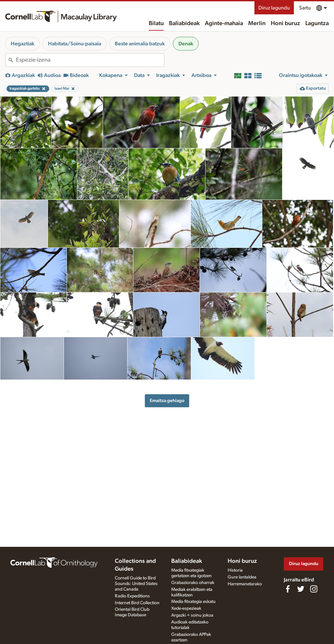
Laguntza (317, 23)
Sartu (305, 8)
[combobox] (90, 60)
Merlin (257, 23)
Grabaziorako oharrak (193, 583)
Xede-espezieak (186, 608)
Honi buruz (285, 23)
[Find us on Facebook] (288, 589)
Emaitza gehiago (167, 401)
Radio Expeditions (132, 596)
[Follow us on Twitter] (301, 589)
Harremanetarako (245, 584)
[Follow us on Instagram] (314, 589)
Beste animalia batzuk (140, 44)
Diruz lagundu (274, 8)
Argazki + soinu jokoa (192, 615)
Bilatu (156, 23)
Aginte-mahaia (224, 23)
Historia (235, 570)
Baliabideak (184, 23)
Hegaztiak (23, 44)
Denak (186, 44)
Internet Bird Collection (137, 603)
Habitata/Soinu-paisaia (75, 44)
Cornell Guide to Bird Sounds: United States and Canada (136, 584)
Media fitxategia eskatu (193, 602)
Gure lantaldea (242, 577)
